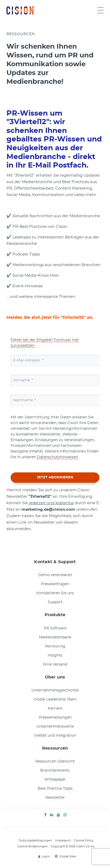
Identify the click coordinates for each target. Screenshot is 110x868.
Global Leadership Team (55, 699)
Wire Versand (55, 665)
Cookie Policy (84, 840)
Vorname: (23, 380)
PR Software (55, 628)
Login (44, 856)
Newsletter (55, 798)
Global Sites (65, 856)
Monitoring (55, 646)
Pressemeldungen (55, 718)
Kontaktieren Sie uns (55, 593)
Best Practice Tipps (55, 789)
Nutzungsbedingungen (35, 840)
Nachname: (25, 400)
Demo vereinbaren (55, 575)
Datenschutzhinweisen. (58, 457)
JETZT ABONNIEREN (55, 477)
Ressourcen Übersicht (55, 761)
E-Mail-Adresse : (29, 360)
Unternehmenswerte (55, 727)
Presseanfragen (55, 584)
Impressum (63, 840)
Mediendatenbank (55, 637)
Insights (55, 655)
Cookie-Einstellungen (33, 846)
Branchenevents (55, 771)
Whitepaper (55, 780)
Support (55, 602)
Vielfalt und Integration (55, 736)
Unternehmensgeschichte (55, 690)
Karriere (55, 708)
